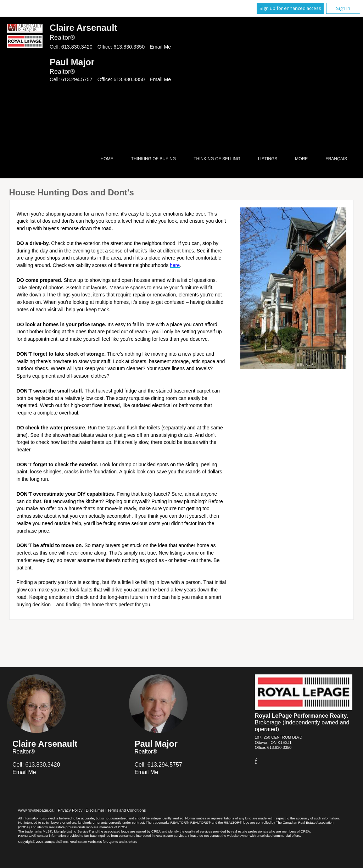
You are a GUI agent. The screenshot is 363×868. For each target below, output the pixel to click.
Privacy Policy (70, 810)
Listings (268, 159)
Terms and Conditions (127, 810)
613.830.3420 (77, 47)
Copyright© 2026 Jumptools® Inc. (43, 842)
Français (336, 159)
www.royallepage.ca (36, 810)
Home (107, 159)
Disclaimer (95, 810)
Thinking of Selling (217, 159)
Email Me (160, 47)
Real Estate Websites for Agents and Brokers (103, 842)
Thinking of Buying (154, 159)
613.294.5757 (77, 79)
